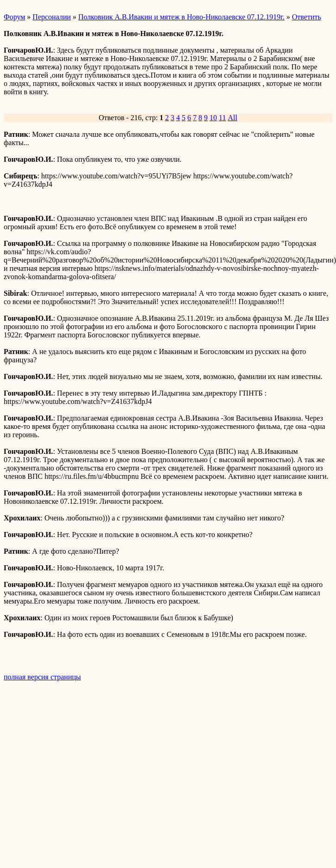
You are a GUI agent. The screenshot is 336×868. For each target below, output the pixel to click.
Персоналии (52, 17)
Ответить (307, 17)
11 (222, 118)
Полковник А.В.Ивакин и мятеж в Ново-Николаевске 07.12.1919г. (181, 17)
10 (213, 118)
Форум (14, 17)
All (232, 118)
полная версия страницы (42, 677)
